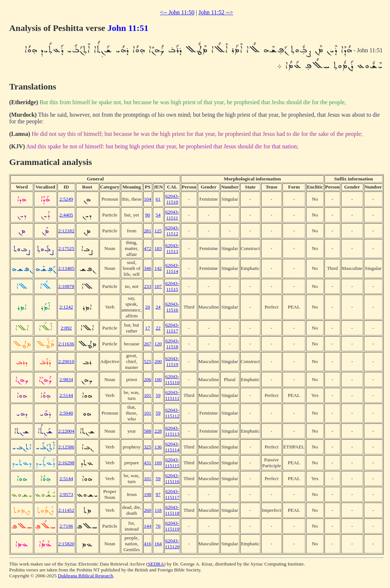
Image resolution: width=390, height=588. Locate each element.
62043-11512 (172, 231)
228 (158, 431)
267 (148, 344)
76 (158, 526)
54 (158, 215)
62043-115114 (172, 447)
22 (158, 328)
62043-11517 (172, 328)
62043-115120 (172, 544)
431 (148, 463)
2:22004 (66, 431)
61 (158, 199)
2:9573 (66, 494)
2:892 (66, 328)
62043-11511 (172, 215)
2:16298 (66, 463)
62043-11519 (172, 361)
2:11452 (66, 510)
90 (147, 215)
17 (147, 328)
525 (148, 361)
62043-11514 (172, 268)
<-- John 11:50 (177, 12)
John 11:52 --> (216, 12)
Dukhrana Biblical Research (85, 576)
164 (158, 544)
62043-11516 (172, 307)
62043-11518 (172, 344)
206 (148, 379)
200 (158, 361)
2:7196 (66, 526)
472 (148, 248)
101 (148, 395)
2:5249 (66, 199)
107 (158, 286)
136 (158, 447)
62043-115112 (172, 413)
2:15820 (66, 544)
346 (148, 268)
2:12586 (66, 447)
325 (148, 447)
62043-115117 (172, 494)
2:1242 (66, 307)
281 (148, 231)
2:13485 (66, 268)
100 (158, 379)
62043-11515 (172, 286)
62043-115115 (172, 463)
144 (148, 526)
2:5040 (66, 413)
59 (158, 395)
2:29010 (66, 361)
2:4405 (66, 215)
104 (148, 199)
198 (148, 494)
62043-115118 (172, 510)
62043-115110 (172, 379)
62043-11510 (172, 199)
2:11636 (66, 344)
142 (158, 268)
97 (158, 494)
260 (148, 510)
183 (158, 248)
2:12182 (66, 231)
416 (148, 544)
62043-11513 (172, 248)
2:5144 (66, 395)
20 (147, 307)
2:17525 (66, 248)
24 (158, 307)
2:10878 (66, 286)
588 (148, 431)
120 (158, 344)
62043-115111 (172, 395)
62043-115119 (172, 526)
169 (158, 463)
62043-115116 (172, 478)
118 (158, 510)
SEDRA (156, 564)
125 (158, 231)
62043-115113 (172, 431)
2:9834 (66, 379)
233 (148, 286)
